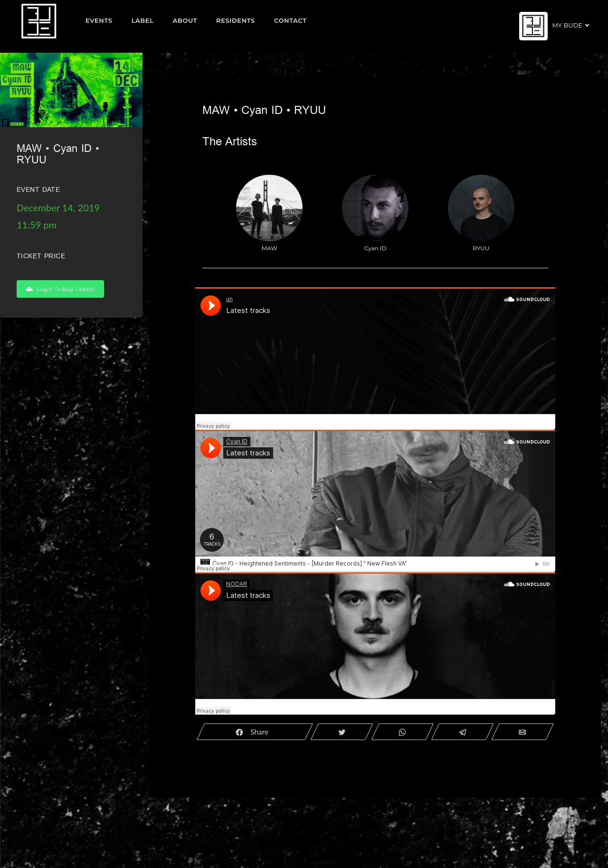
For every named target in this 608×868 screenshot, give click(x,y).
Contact (290, 20)
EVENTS (99, 20)
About (185, 20)
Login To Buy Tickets (60, 289)
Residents (236, 20)
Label (143, 20)
